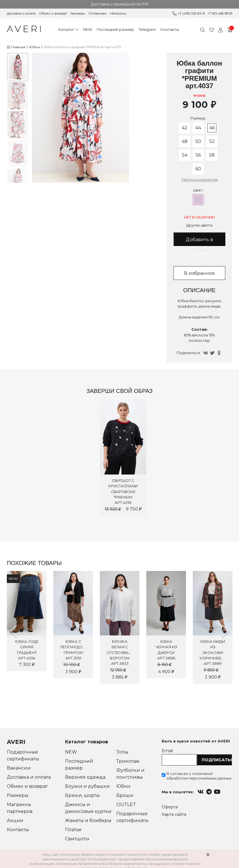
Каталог (66, 30)
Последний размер (115, 30)
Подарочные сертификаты (23, 755)
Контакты (170, 30)
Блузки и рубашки (87, 786)
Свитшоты (77, 839)
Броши (125, 795)
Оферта (170, 807)
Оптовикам (98, 13)
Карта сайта (174, 814)
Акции (15, 820)
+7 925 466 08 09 (220, 13)
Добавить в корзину (199, 241)
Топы (122, 752)
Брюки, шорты (82, 795)
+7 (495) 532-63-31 (191, 13)
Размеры (78, 13)
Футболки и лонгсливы (130, 774)
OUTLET (126, 805)
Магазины (118, 13)
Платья (73, 830)
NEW (88, 30)
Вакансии (19, 768)
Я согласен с (199, 776)
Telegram (147, 30)
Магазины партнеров (20, 808)
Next (225, 631)
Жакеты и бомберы (88, 820)
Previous (14, 631)
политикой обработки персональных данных (199, 776)
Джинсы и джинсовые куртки (88, 808)
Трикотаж (128, 761)
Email (167, 751)
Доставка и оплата (21, 13)
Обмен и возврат (53, 13)
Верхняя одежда (85, 777)
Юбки (123, 786)
